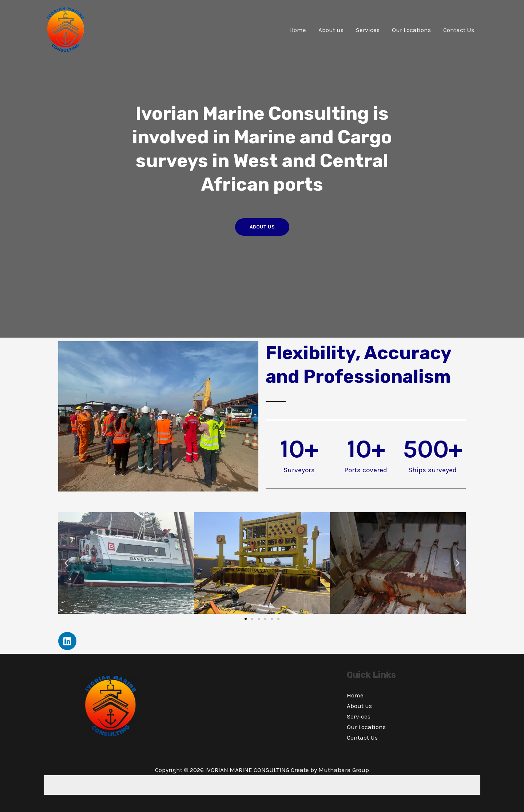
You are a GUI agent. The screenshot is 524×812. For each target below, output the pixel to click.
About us (331, 30)
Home (298, 30)
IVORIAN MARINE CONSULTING (247, 770)
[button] (66, 563)
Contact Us (459, 30)
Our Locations (411, 30)
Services (368, 30)
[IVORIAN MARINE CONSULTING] (65, 29)
